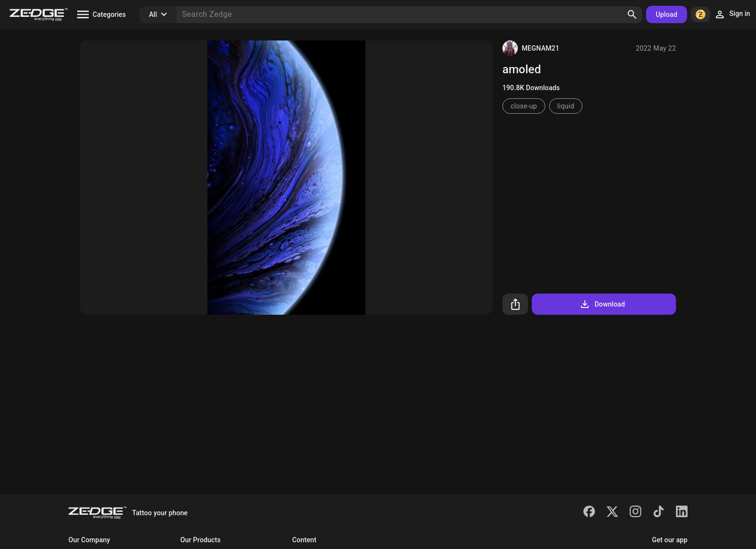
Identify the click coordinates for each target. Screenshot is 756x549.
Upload (667, 14)
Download (602, 304)
